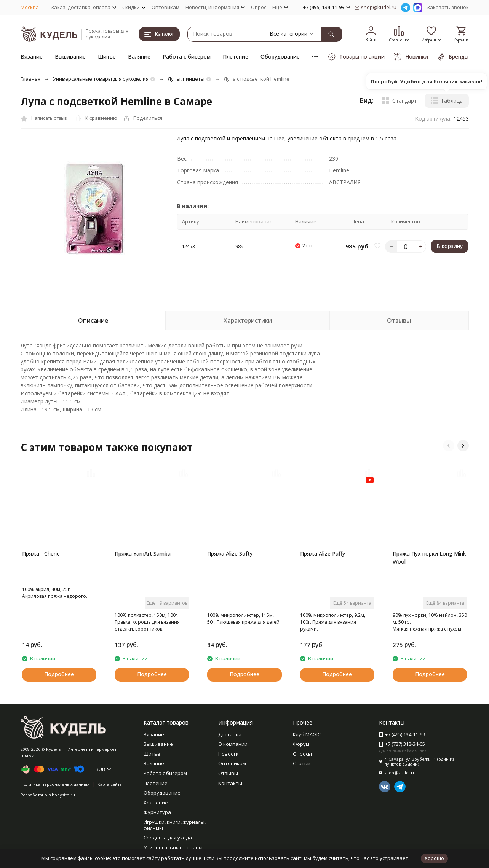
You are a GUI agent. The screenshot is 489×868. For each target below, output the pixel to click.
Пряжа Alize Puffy (323, 553)
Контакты (230, 783)
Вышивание (70, 57)
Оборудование (280, 57)
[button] (449, 446)
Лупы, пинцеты (186, 79)
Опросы (302, 754)
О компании (233, 744)
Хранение (156, 803)
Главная (30, 79)
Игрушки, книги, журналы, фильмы (175, 825)
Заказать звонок (448, 7)
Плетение (236, 57)
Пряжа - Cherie (41, 553)
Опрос (259, 7)
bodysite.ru (63, 795)
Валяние (139, 57)
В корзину (450, 246)
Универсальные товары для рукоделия (101, 79)
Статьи (302, 763)
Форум (301, 744)
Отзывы (228, 773)
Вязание (32, 57)
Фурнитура (157, 812)
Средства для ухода (168, 838)
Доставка (230, 734)
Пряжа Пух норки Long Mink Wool (429, 557)
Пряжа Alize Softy (230, 553)
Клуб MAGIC (307, 734)
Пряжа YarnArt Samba (143, 553)
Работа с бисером (187, 57)
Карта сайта (110, 784)
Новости (229, 754)
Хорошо (434, 858)
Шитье (107, 57)
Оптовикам (165, 7)
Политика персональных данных (55, 784)
